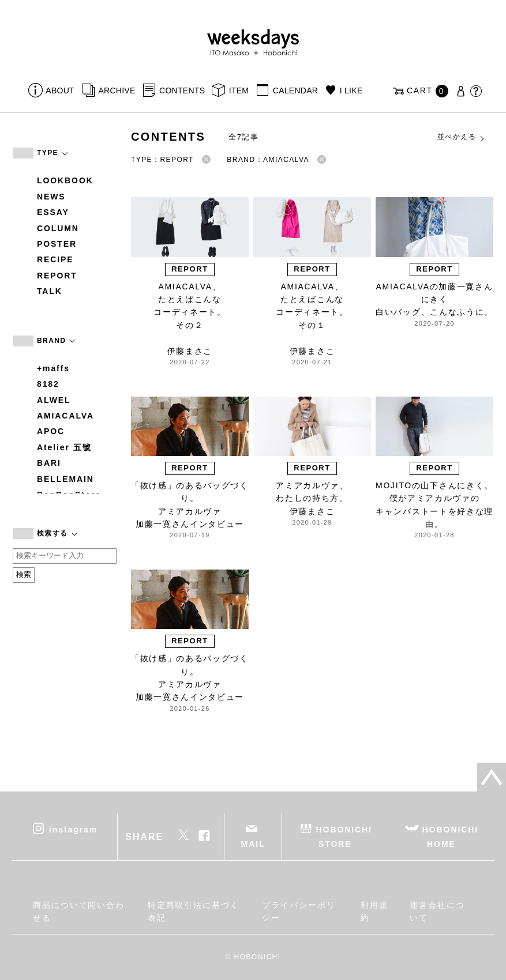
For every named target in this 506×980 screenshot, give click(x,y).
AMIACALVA (65, 416)
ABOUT (60, 91)
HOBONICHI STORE (344, 837)
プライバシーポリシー (299, 911)
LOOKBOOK (65, 180)
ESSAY (53, 212)
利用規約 (374, 911)
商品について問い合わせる (79, 911)
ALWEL (54, 400)
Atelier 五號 (64, 447)
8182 (48, 384)
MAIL (253, 844)
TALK (50, 291)
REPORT (57, 276)
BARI (49, 463)
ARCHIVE (117, 91)
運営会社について (437, 911)
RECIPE (55, 259)
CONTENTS (182, 91)
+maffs (53, 368)
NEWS (51, 197)
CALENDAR (295, 91)
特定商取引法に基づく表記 (194, 911)
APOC (51, 431)
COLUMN (58, 228)
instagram (73, 830)
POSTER (57, 244)
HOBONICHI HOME (450, 837)
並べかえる (462, 137)
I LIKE (351, 91)
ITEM (239, 91)
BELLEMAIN (65, 479)
